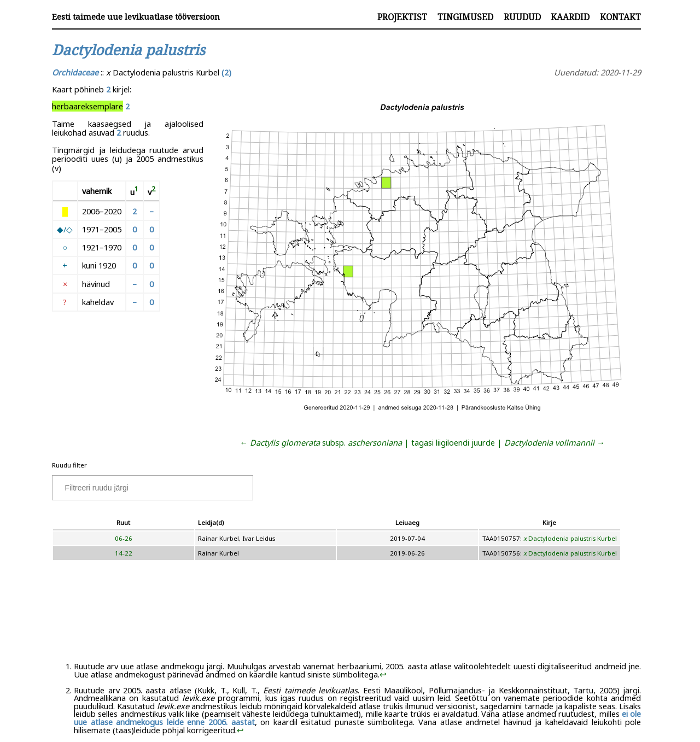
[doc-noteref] (136, 191)
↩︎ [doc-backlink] (383, 674)
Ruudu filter (69, 465)
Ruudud (522, 17)
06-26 (124, 538)
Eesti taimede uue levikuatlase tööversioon (136, 17)
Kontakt (620, 17)
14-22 (124, 553)
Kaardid (570, 17)
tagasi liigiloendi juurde (453, 442)
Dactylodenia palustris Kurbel (570, 538)
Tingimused (465, 17)
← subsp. (321, 442)
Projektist (402, 17)
